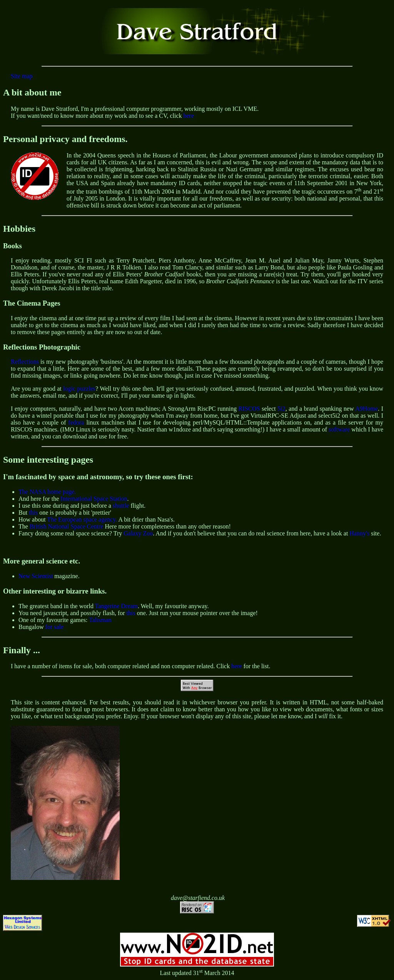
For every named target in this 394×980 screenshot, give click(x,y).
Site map (22, 76)
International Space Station (94, 499)
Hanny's (359, 533)
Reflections (25, 362)
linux (93, 422)
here (189, 116)
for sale (55, 627)
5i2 (281, 409)
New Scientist (36, 576)
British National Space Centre (67, 526)
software (339, 429)
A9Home (366, 409)
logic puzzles (79, 389)
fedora (76, 422)
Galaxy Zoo (138, 533)
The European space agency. (82, 519)
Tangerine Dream (116, 606)
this (33, 513)
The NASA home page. (47, 492)
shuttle (121, 506)
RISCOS (249, 409)
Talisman (100, 620)
